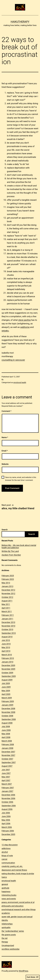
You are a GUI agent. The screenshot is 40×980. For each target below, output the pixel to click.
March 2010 (7, 655)
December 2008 (8, 709)
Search (5, 530)
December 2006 (8, 795)
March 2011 (7, 611)
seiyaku (5, 331)
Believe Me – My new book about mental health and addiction (19, 546)
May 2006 (6, 820)
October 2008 (7, 716)
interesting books (9, 895)
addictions (6, 848)
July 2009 (6, 683)
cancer (4, 859)
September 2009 (9, 676)
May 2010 (6, 647)
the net (5, 938)
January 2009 (7, 705)
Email (5, 451)
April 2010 (6, 651)
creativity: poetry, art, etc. (12, 866)
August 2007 (7, 766)
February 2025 (8, 576)
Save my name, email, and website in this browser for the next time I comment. (21, 479)
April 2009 (6, 694)
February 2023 (8, 579)
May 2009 (6, 691)
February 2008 (8, 744)
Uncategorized (8, 945)
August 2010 (7, 637)
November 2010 (8, 626)
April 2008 (6, 737)
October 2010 (7, 629)
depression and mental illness (14, 870)
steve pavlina (24, 320)
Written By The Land (10, 551)
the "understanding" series (13, 931)
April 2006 (6, 824)
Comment (6, 411)
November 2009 (8, 669)
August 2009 (7, 680)
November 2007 (8, 755)
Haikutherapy (20, 22)
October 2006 (7, 802)
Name (5, 437)
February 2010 (8, 658)
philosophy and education (13, 906)
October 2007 (7, 759)
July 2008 (6, 726)
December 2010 (8, 622)
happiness (6, 892)
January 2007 (7, 791)
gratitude (5, 888)
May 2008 (6, 734)
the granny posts (9, 935)
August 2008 (7, 723)
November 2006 (8, 798)
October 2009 (7, 673)
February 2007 (8, 788)
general (5, 884)
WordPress (24, 971)
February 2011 (8, 615)
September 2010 (9, 633)
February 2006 (8, 831)
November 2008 (8, 712)
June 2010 (6, 644)
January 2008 (7, 748)
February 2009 (8, 701)
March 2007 (7, 784)
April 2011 (6, 608)
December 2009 (8, 665)
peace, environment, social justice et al (18, 902)
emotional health (20, 383)
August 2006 (7, 809)
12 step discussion (10, 845)
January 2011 (7, 619)
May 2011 (6, 604)
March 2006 (7, 827)
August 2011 (7, 601)
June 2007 (6, 773)
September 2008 (9, 719)
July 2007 (6, 770)
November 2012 (8, 593)
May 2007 (6, 777)
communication (8, 863)
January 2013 (7, 586)
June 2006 (6, 816)
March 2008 (7, 741)
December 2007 (8, 752)
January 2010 (7, 662)
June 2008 (6, 730)
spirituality (6, 927)
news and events (9, 899)
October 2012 (7, 597)
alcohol (5, 852)
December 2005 (8, 834)
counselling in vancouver (13, 360)
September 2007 (9, 762)
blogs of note (7, 856)
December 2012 (8, 590)
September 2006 (9, 806)
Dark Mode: (33, 977)
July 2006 (6, 813)
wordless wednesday (11, 949)
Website (5, 464)
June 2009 (6, 687)
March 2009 (7, 698)
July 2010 (6, 640)
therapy (5, 942)
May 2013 (6, 583)
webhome (25, 327)
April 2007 (6, 780)
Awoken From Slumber (11, 555)
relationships (7, 924)
